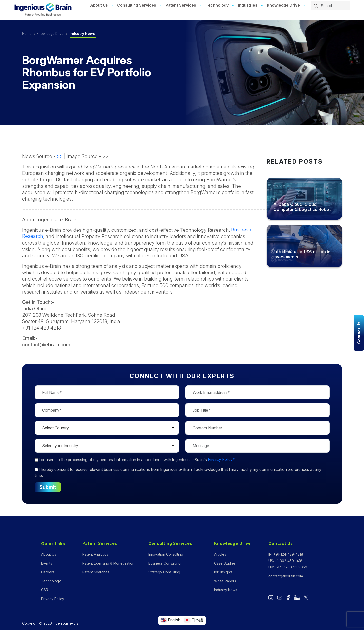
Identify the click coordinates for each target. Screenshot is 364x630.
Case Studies (225, 563)
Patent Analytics (95, 554)
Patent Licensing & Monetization (108, 563)
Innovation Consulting (166, 554)
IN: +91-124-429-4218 (286, 554)
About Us (99, 5)
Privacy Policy (53, 599)
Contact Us (281, 544)
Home (27, 34)
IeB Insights (223, 572)
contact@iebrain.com (286, 576)
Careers (48, 572)
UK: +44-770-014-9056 (288, 567)
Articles (220, 554)
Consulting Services (137, 5)
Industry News (84, 34)
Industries (248, 5)
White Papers (225, 581)
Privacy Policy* (222, 460)
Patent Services (181, 5)
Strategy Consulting (164, 572)
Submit (48, 487)
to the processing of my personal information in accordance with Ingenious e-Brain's (135, 460)
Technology (217, 5)
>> (60, 156)
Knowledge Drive (283, 5)
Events (47, 563)
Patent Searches (96, 572)
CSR (45, 590)
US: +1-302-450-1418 (285, 561)
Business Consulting (164, 563)
